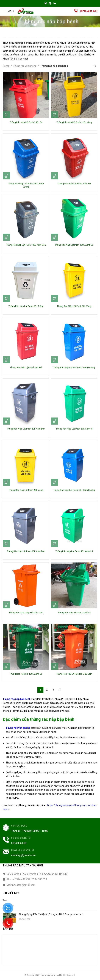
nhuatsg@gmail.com (23, 855)
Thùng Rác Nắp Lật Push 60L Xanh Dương (74, 367)
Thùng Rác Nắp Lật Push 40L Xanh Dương (74, 490)
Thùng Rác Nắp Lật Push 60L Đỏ (26, 367)
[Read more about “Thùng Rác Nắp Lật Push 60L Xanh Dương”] (55, 360)
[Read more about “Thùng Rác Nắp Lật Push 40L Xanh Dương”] (55, 482)
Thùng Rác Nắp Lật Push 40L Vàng (26, 490)
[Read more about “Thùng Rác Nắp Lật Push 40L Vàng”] (6, 482)
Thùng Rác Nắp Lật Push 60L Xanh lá (74, 429)
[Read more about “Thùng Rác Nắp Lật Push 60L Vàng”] (55, 298)
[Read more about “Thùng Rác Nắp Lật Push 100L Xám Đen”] (6, 237)
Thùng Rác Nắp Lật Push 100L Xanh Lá (74, 245)
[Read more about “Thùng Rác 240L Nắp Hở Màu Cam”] (6, 605)
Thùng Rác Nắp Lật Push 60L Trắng (26, 306)
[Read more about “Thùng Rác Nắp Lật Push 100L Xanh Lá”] (55, 237)
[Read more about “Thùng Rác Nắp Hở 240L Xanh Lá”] (55, 605)
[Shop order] (95, 66)
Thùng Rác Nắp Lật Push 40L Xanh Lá (74, 551)
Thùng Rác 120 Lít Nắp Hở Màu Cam (74, 674)
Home (6, 66)
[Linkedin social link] (55, 3)
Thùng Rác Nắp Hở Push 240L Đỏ (26, 122)
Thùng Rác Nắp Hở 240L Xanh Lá (74, 613)
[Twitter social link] (46, 3)
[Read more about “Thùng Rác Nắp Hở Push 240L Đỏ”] (6, 115)
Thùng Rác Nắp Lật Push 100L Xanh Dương (26, 185)
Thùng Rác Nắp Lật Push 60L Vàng (74, 306)
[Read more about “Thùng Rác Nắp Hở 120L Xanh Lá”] (6, 666)
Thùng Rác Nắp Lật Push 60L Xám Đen (26, 429)
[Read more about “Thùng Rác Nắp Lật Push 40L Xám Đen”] (6, 544)
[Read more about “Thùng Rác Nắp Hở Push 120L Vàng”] (55, 115)
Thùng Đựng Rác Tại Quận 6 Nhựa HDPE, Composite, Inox (51, 914)
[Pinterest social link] (50, 3)
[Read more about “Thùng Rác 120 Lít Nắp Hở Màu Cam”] (55, 666)
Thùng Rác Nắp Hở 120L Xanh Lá (26, 674)
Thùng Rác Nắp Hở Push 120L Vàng (74, 122)
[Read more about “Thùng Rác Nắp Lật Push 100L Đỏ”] (55, 176)
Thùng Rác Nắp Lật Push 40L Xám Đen (26, 551)
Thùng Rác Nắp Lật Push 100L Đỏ (74, 184)
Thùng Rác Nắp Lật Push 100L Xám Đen (26, 245)
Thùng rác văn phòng (25, 66)
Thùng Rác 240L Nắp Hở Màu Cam (26, 613)
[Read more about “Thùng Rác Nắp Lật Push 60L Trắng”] (6, 298)
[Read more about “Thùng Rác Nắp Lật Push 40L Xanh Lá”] (55, 544)
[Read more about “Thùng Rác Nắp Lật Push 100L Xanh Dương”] (6, 176)
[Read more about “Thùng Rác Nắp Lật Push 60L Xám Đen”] (6, 421)
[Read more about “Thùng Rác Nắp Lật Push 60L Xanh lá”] (55, 421)
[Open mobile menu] (8, 11)
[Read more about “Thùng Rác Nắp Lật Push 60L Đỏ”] (6, 360)
